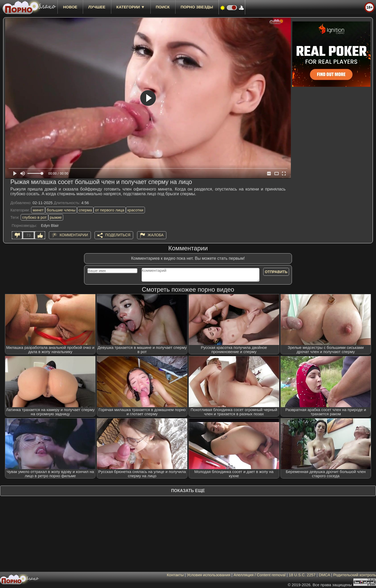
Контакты (175, 575)
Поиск (163, 7)
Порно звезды (197, 7)
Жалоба (156, 235)
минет (38, 210)
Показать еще (188, 491)
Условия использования (209, 575)
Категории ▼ (131, 7)
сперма (85, 210)
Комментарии (74, 235)
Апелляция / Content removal (259, 575)
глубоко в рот (34, 217)
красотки (135, 210)
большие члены (61, 210)
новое (70, 7)
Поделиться (118, 235)
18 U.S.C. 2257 (302, 575)
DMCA (324, 575)
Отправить (276, 272)
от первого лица (110, 210)
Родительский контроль (355, 575)
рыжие (56, 217)
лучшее (97, 7)
